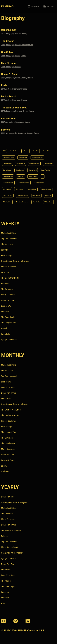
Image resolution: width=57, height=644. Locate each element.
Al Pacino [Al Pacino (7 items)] (26, 151)
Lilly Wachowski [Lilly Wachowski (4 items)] (39, 183)
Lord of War (6, 306)
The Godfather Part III (11, 278)
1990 (3, 56)
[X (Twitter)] (28, 621)
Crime (18, 56)
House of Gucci (10, 74)
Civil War (5, 471)
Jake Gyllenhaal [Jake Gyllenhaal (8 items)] (8, 176)
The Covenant (7, 289)
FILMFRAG (7, 6)
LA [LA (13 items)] (43, 176)
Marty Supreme (8, 295)
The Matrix (6, 581)
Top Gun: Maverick (9, 239)
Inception (5, 272)
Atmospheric (11, 133)
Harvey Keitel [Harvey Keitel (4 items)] (33, 170)
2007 (3, 122)
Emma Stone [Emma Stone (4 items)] (7, 170)
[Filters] (49, 6)
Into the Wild (8, 119)
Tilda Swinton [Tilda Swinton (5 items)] (7, 202)
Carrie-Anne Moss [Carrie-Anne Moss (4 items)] (9, 157)
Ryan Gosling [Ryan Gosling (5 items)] (36, 196)
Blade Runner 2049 (9, 547)
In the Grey (6, 399)
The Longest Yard (9, 323)
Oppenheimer (9, 30)
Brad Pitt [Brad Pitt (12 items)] (36, 151)
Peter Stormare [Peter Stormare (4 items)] (8, 196)
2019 (3, 100)
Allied (4, 603)
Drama (18, 34)
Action (9, 89)
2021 (3, 78)
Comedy (18, 111)
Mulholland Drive (9, 233)
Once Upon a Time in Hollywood (15, 261)
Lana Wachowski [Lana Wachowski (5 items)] (8, 183)
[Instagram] (3, 621)
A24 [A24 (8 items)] (4, 151)
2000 (3, 67)
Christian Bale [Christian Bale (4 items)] (23, 157)
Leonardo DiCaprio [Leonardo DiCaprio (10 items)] (24, 183)
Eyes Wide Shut (8, 387)
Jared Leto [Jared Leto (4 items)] (21, 176)
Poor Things (7, 256)
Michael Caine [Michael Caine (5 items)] (32, 189)
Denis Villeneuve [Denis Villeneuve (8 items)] (35, 164)
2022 (3, 133)
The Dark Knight (8, 317)
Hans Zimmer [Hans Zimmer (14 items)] (20, 170)
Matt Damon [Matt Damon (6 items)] (19, 189)
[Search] (33, 6)
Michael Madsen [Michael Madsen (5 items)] (46, 189)
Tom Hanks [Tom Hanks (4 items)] (36, 202)
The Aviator (8, 41)
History (24, 34)
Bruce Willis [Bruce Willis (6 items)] (47, 151)
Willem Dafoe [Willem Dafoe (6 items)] (48, 202)
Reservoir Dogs (8, 460)
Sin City (4, 250)
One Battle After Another (12, 553)
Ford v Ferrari (9, 96)
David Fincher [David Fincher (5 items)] (21, 164)
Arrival (4, 328)
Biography (10, 34)
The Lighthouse (8, 443)
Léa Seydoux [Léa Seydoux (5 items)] (7, 189)
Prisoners (5, 284)
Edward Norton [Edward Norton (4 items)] (49, 164)
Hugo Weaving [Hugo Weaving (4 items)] (46, 170)
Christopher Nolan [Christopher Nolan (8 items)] (37, 157)
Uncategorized (27, 45)
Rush (4, 85)
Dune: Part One (8, 300)
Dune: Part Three (9, 393)
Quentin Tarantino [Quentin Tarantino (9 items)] (22, 196)
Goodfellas (7, 52)
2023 (3, 34)
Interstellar (6, 334)
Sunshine (5, 312)
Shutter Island (7, 244)
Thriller (30, 78)
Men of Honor (9, 63)
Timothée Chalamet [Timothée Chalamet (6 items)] (22, 202)
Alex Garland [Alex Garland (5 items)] (14, 151)
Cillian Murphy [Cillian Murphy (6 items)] (8, 164)
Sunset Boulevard (9, 267)
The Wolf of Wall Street (14, 108)
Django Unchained (9, 340)
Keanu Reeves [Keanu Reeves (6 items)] (33, 176)
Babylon (6, 130)
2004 (3, 45)
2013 (3, 89)
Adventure (10, 122)
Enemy (4, 466)
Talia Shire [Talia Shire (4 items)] (48, 196)
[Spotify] (16, 621)
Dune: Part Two (8, 497)
